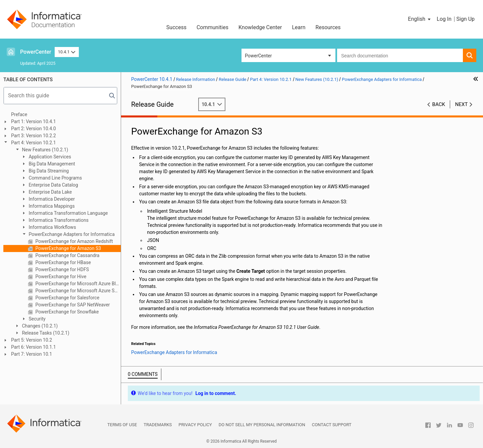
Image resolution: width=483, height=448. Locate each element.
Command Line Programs (55, 178)
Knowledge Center (260, 27)
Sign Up (465, 19)
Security (37, 319)
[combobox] (400, 55)
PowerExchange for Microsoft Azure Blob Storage (77, 284)
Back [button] (439, 104)
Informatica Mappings (51, 206)
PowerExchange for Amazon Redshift (74, 241)
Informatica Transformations (58, 220)
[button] (420, 19)
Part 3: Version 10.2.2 (34, 136)
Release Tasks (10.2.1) (45, 333)
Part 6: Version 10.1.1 (34, 347)
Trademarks (158, 425)
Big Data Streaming (48, 171)
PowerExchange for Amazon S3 (68, 248)
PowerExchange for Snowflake (66, 312)
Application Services (49, 157)
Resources (328, 27)
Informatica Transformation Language (68, 213)
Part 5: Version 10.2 (32, 340)
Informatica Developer (51, 199)
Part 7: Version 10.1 (32, 354)
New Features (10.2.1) (44, 150)
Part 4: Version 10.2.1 (34, 143)
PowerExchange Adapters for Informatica (71, 234)
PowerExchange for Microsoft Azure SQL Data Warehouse (77, 291)
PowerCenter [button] (258, 56)
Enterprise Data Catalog (53, 185)
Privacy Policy (195, 425)
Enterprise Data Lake (50, 192)
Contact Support (332, 425)
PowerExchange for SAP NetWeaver (72, 305)
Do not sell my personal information (262, 425)
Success (176, 27)
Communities (212, 27)
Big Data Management (51, 164)
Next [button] (462, 104)
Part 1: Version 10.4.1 (34, 121)
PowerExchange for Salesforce (67, 298)
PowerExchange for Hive (60, 277)
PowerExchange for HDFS (62, 269)
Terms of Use (122, 425)
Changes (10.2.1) (39, 326)
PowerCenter (36, 52)
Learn (299, 27)
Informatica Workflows (52, 227)
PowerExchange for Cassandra (67, 255)
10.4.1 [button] (67, 52)
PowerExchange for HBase (63, 262)
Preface (19, 114)
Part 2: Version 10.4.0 (34, 129)
